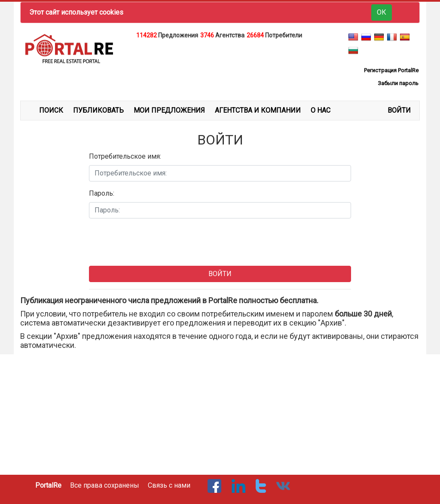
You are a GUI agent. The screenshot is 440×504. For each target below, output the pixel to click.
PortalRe (48, 485)
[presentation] (154, 242)
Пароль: (102, 193)
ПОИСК (51, 110)
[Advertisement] (220, 62)
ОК (382, 12)
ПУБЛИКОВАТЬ (98, 110)
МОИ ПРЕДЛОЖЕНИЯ (169, 110)
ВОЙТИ (399, 110)
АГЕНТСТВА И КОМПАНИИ (258, 110)
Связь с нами (169, 485)
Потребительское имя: (125, 156)
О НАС (321, 110)
